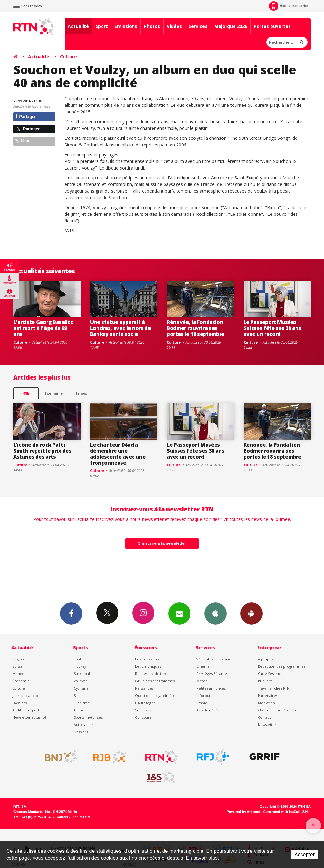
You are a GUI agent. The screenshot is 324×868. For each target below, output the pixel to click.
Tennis (79, 710)
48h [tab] (26, 393)
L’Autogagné (145, 703)
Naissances (144, 688)
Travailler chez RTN (274, 688)
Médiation (266, 703)
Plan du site (81, 817)
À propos (265, 659)
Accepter (305, 855)
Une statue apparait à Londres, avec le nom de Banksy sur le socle (121, 328)
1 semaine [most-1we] (53, 393)
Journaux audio (25, 695)
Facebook (71, 613)
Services (198, 26)
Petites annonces (211, 688)
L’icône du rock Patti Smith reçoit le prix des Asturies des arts (42, 451)
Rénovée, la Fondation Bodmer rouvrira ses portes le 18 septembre (196, 328)
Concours (143, 717)
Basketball (82, 674)
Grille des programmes (155, 681)
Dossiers (19, 703)
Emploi (202, 703)
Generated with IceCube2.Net (287, 812)
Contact (264, 717)
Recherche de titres (152, 674)
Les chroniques (148, 666)
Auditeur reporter (28, 710)
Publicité (265, 681)
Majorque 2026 (231, 26)
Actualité (78, 26)
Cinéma (203, 666)
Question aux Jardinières (156, 695)
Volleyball (82, 681)
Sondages (143, 710)
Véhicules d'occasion (214, 659)
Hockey (80, 666)
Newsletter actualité (29, 717)
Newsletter (267, 725)
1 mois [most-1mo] (81, 393)
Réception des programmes (282, 666)
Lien (22, 141)
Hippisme (82, 703)
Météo (202, 681)
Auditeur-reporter (289, 6)
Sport (102, 26)
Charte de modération (277, 710)
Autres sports (85, 725)
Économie (21, 681)
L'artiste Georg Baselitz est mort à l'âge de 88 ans (43, 328)
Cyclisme (81, 688)
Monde (18, 674)
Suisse (18, 666)
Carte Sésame (270, 674)
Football (81, 659)
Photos (152, 26)
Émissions (126, 26)
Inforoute (205, 695)
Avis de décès (208, 710)
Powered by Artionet (243, 812)
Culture (69, 57)
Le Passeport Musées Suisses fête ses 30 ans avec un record (273, 328)
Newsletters (179, 613)
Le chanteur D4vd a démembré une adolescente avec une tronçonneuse (118, 454)
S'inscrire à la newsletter (162, 543)
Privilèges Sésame (212, 674)
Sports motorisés (88, 717)
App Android (252, 613)
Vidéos (174, 26)
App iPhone (215, 613)
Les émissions (147, 659)
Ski (76, 695)
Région (18, 659)
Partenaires (268, 695)
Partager (25, 116)
